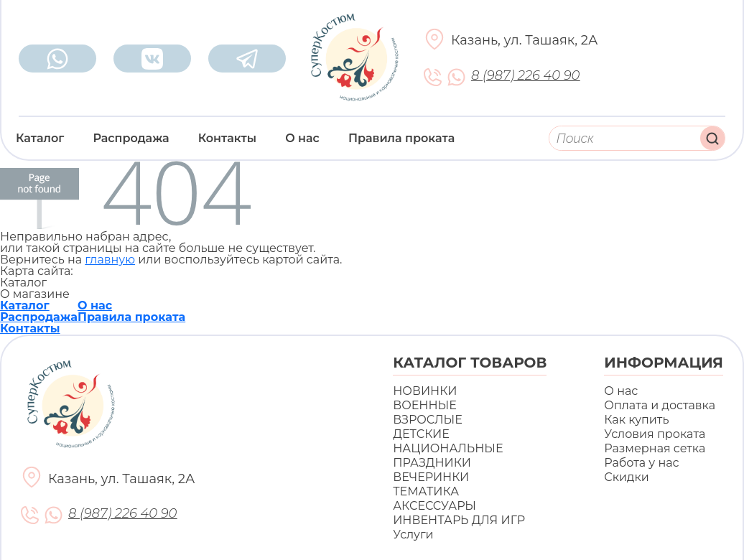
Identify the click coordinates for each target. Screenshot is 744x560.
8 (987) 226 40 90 (525, 76)
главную (110, 260)
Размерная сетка (655, 448)
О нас (302, 138)
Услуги (413, 535)
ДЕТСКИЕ (421, 434)
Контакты (228, 138)
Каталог (40, 138)
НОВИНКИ (425, 391)
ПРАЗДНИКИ (432, 463)
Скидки (626, 477)
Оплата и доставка (660, 405)
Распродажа (131, 138)
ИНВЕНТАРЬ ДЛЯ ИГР (459, 520)
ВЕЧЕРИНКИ (431, 477)
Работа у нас (641, 463)
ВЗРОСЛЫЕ (428, 420)
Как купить (636, 420)
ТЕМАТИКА (426, 491)
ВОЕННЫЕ (425, 405)
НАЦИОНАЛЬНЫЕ (448, 448)
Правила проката (401, 138)
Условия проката (655, 434)
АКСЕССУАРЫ (434, 506)
